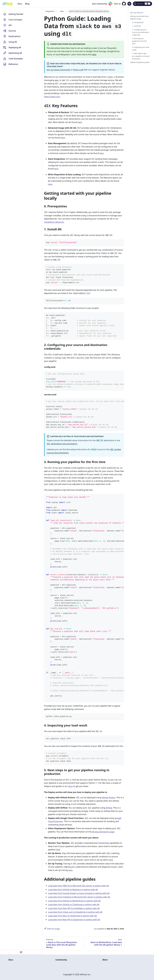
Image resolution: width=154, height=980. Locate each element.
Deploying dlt (15, 47)
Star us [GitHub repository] (117, 4)
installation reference (54, 222)
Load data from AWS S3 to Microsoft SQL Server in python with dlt (78, 886)
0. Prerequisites (138, 22)
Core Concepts (15, 20)
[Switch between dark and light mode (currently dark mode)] (129, 4)
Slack (58, 965)
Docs (20, 4)
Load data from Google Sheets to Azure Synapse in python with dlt (79, 893)
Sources (12, 31)
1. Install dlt (136, 26)
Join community (100, 4)
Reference (13, 64)
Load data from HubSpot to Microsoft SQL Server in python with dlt (79, 897)
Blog (27, 4)
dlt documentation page (103, 832)
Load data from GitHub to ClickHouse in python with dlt (74, 905)
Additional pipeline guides (140, 62)
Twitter (106, 969)
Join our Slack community (58, 70)
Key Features (137, 13)
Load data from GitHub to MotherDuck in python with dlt (74, 901)
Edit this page (52, 929)
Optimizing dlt (15, 53)
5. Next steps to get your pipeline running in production (141, 56)
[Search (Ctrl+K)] (142, 4)
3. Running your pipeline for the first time (139, 41)
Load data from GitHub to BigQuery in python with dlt (73, 890)
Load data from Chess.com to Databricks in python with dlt (75, 912)
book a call (78, 70)
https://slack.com (52, 97)
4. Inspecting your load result (141, 48)
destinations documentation (62, 444)
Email (58, 969)
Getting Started (16, 14)
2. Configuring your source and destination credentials (141, 32)
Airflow (109, 808)
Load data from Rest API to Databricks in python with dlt (74, 920)
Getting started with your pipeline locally (139, 17)
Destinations (14, 36)
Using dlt (13, 42)
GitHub (106, 965)
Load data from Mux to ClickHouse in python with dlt (72, 916)
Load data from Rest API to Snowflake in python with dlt (74, 908)
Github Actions (108, 797)
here (94, 54)
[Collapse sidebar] (21, 952)
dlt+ (10, 25)
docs (71, 786)
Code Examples (16, 59)
